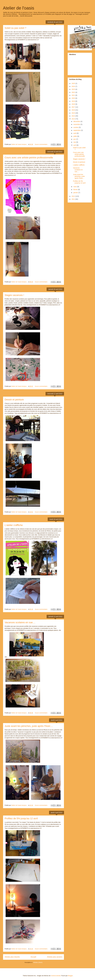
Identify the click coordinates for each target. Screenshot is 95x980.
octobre (76, 127)
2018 (74, 104)
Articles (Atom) (38, 962)
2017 (74, 107)
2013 (74, 119)
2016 (74, 110)
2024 (74, 86)
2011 (74, 199)
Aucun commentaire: (41, 144)
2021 (74, 95)
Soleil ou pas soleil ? (15, 28)
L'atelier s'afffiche (14, 525)
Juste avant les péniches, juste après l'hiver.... (29, 726)
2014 (74, 116)
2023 (74, 89)
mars (75, 187)
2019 (74, 101)
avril (75, 145)
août (75, 133)
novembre (77, 124)
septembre (77, 130)
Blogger (70, 976)
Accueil (33, 957)
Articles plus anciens (55, 957)
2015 (74, 113)
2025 (74, 83)
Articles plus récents (12, 957)
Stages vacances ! (14, 295)
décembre (77, 121)
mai (75, 142)
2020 (74, 98)
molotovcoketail (56, 976)
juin (75, 139)
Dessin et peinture (14, 400)
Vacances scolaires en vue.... (20, 622)
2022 (74, 92)
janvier (76, 193)
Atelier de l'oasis (19, 8)
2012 (74, 196)
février (76, 190)
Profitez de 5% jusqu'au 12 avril (21, 818)
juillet (75, 136)
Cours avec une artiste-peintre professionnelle (29, 158)
